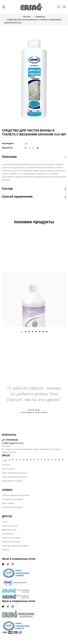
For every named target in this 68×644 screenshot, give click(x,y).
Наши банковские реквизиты (15, 477)
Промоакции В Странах (12, 481)
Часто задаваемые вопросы (14, 473)
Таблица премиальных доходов (16, 495)
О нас (4, 461)
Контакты (6, 465)
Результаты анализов (11, 538)
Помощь (6, 550)
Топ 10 (5, 522)
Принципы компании (11, 542)
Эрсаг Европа (8, 503)
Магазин (27, 17)
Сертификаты (8, 534)
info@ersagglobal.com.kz (13, 443)
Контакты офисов (10, 526)
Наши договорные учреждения (15, 546)
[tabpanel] (34, 279)
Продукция (40, 17)
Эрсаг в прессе (9, 469)
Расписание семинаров (12, 507)
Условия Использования (13, 499)
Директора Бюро (9, 530)
